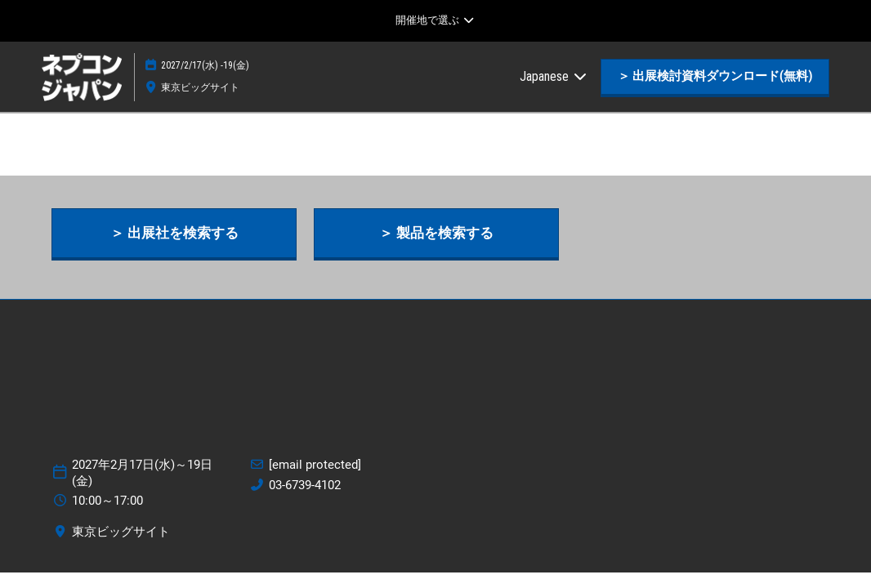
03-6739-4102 (305, 485)
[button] (715, 77)
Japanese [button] (554, 76)
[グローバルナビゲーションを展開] (435, 20)
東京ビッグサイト (200, 87)
